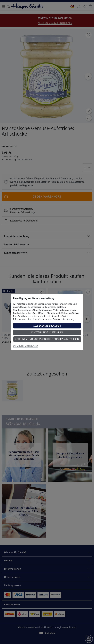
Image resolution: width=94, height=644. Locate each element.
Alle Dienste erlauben (47, 326)
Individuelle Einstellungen (26, 346)
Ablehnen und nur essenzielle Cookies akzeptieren (47, 339)
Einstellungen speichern (47, 332)
